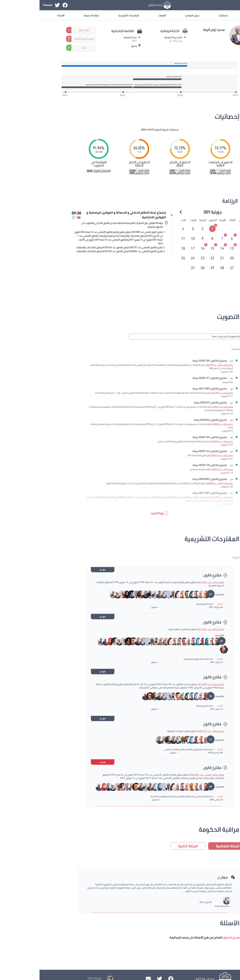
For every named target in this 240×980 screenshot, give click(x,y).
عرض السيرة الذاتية (44, 39)
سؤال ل (183, 877)
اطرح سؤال (44, 30)
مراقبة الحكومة (52, 15)
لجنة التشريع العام (165, 604)
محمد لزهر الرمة (182, 906)
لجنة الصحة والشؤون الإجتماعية (159, 659)
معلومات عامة (215, 15)
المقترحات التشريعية (89, 15)
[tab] (173, 228)
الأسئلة (21, 15)
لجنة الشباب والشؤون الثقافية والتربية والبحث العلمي (149, 749)
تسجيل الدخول (212, 5)
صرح (44, 48)
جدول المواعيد (153, 15)
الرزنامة (190, 201)
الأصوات (123, 15)
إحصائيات (184, 15)
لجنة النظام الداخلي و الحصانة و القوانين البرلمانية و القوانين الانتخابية (142, 796)
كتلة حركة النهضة (134, 37)
